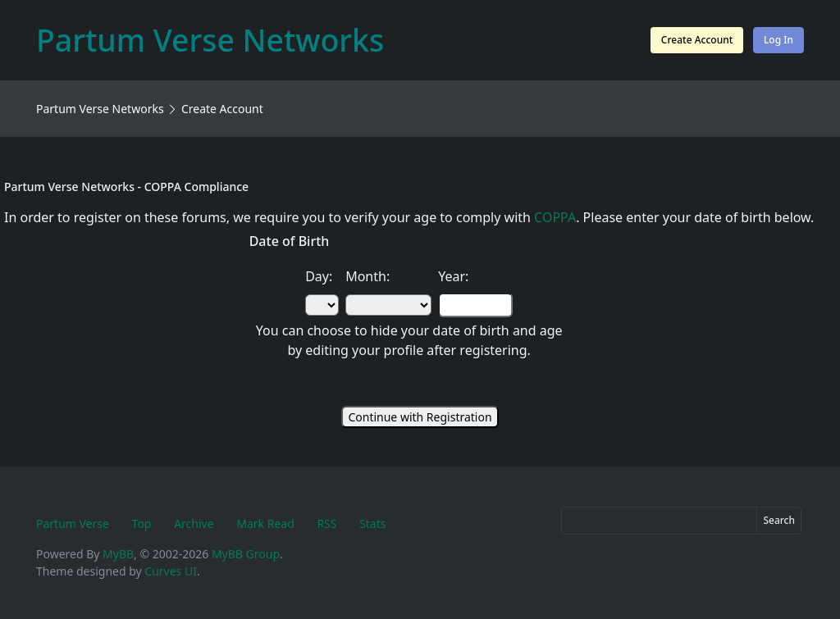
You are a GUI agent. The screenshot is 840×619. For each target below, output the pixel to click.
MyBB (118, 554)
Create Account (697, 40)
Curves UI (171, 571)
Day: (319, 276)
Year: (453, 276)
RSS (326, 523)
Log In (778, 40)
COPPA (555, 217)
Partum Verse (73, 523)
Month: (367, 276)
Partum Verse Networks (100, 109)
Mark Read (265, 523)
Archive (194, 523)
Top (142, 523)
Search (779, 520)
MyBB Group (246, 554)
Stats (372, 523)
